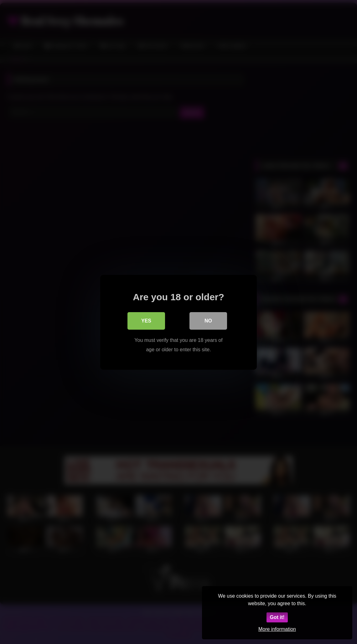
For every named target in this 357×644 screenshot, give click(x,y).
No (208, 320)
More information (277, 629)
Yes (146, 320)
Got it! (277, 617)
